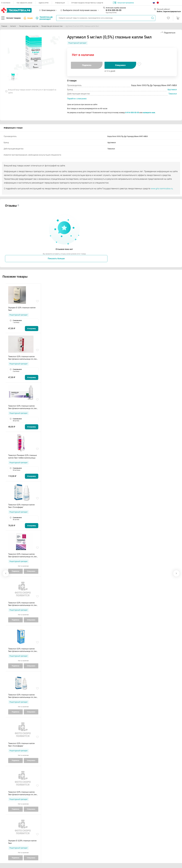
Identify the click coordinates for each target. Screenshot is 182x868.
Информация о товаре (13, 128)
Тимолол (173, 94)
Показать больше (56, 259)
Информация (60, 3)
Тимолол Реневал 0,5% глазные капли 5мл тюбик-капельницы (22, 457)
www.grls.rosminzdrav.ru (162, 189)
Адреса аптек (44, 3)
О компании (6, 3)
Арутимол (172, 90)
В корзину (32, 329)
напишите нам (149, 113)
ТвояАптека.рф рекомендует (44, 18)
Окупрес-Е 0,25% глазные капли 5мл (22, 842)
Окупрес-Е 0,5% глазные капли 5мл (22, 309)
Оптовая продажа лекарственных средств (87, 3)
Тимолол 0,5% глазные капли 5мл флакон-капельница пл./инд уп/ (23, 358)
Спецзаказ (120, 65)
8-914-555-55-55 (114, 10)
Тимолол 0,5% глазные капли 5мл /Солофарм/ (21, 506)
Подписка (87, 65)
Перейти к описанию (77, 99)
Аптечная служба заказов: (116, 8)
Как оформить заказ (24, 3)
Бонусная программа (123, 3)
